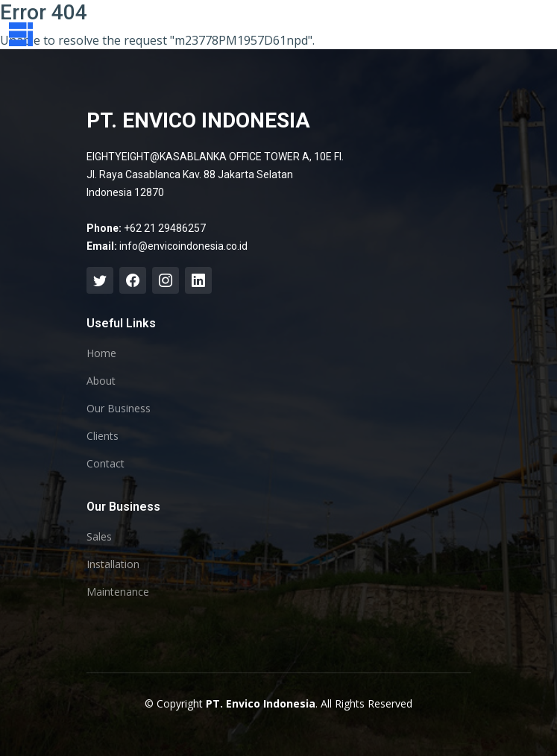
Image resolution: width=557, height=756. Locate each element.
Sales (99, 537)
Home (101, 353)
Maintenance (118, 592)
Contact (106, 464)
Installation (113, 564)
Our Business (119, 409)
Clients (103, 436)
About (101, 381)
